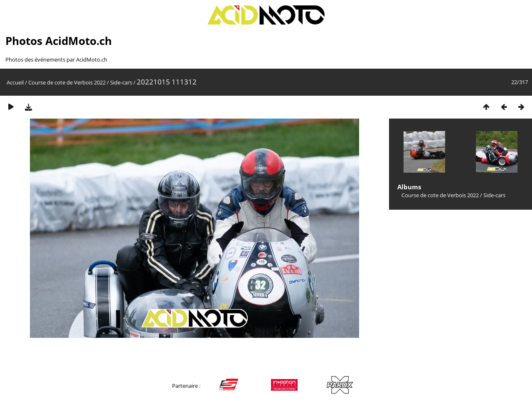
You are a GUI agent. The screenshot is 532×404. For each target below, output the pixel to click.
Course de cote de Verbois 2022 (67, 82)
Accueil (15, 82)
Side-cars (121, 82)
